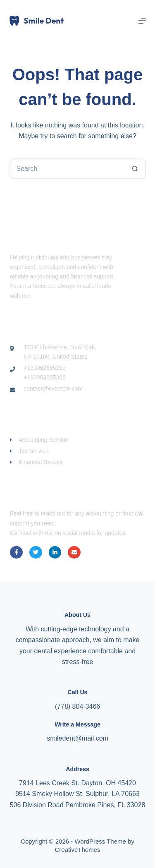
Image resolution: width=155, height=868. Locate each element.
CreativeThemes (77, 850)
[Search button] (136, 169)
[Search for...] (67, 169)
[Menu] (142, 21)
